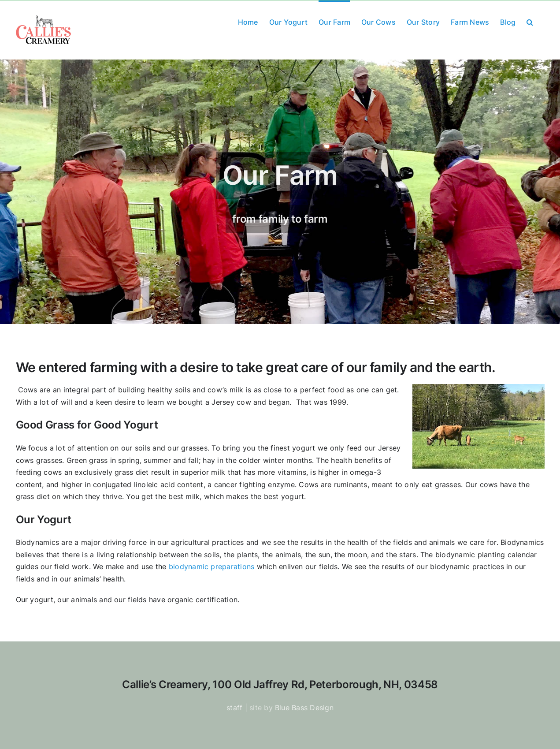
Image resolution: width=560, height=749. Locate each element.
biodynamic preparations (212, 566)
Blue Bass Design (304, 708)
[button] (530, 21)
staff (234, 708)
